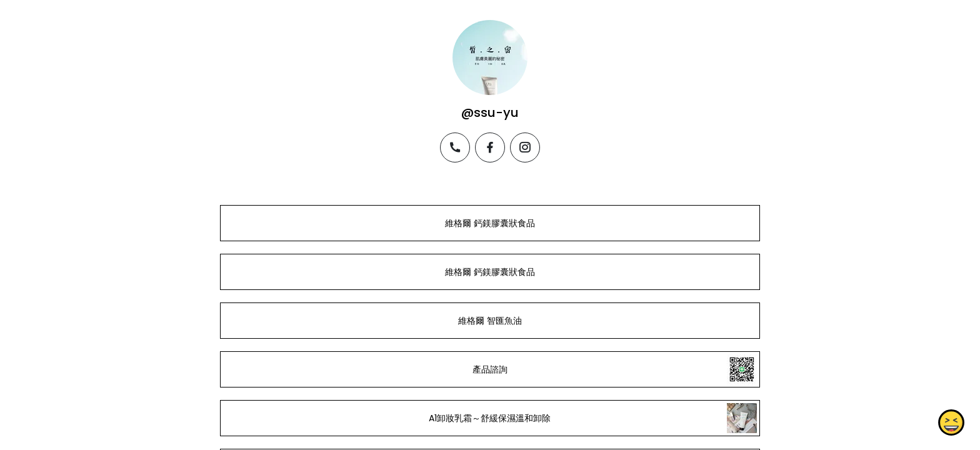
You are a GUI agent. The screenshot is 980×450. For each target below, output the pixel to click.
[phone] (455, 147)
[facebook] (490, 147)
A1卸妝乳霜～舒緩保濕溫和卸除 (490, 418)
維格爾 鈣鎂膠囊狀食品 (490, 223)
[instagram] (525, 147)
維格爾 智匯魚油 (490, 321)
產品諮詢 (490, 369)
